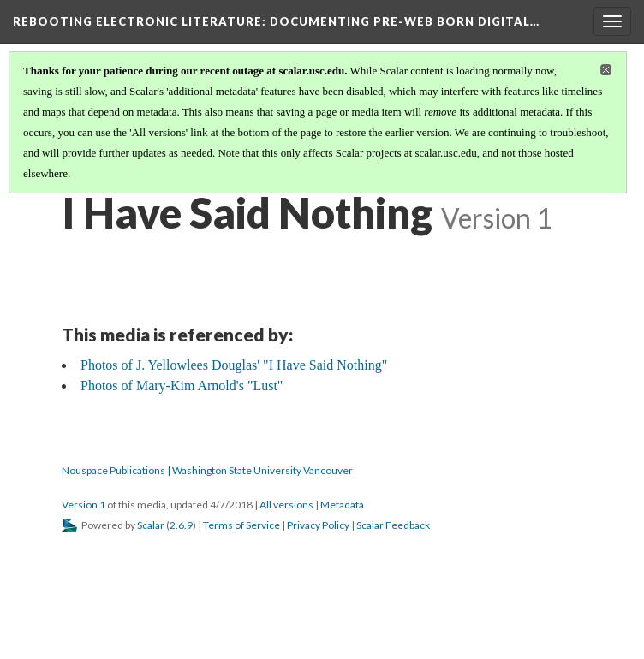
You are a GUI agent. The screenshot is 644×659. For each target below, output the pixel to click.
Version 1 (83, 505)
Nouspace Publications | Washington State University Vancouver (207, 470)
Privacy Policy (318, 525)
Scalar (151, 525)
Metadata (342, 505)
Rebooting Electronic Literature (276, 21)
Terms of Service (241, 525)
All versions (286, 505)
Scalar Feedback (393, 525)
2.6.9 (181, 525)
